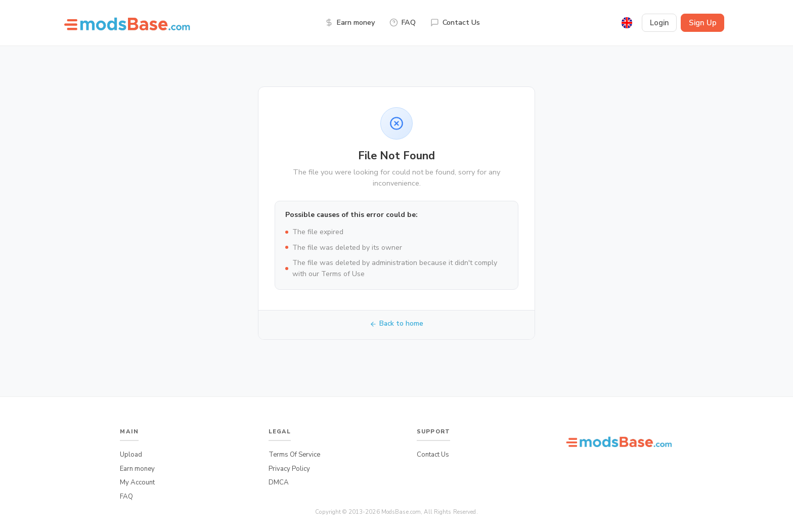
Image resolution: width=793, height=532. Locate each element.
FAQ (403, 22)
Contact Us (455, 22)
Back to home (397, 323)
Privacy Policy (289, 469)
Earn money (350, 22)
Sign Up (703, 23)
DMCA (279, 482)
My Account (137, 482)
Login (659, 23)
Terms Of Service (294, 455)
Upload (131, 455)
